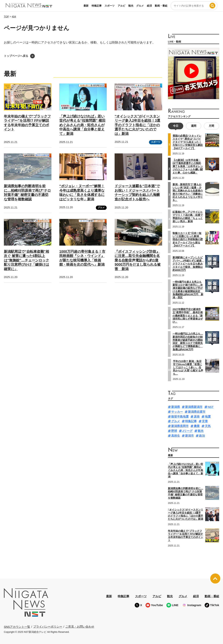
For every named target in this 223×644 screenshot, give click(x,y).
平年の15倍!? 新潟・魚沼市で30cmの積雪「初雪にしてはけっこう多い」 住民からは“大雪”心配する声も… (188, 367)
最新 (86, 6)
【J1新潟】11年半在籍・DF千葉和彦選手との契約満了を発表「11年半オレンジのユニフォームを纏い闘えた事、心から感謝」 (188, 166)
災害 (205, 421)
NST (211, 407)
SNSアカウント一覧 (17, 627)
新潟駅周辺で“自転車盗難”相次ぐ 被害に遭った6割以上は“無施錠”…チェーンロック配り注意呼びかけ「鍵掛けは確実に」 (26, 260)
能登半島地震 (180, 416)
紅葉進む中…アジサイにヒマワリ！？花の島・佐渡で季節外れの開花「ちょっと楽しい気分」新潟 (188, 217)
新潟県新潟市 (194, 407)
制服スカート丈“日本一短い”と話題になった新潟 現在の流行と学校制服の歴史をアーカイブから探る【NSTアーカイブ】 (188, 239)
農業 (197, 426)
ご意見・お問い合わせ (80, 627)
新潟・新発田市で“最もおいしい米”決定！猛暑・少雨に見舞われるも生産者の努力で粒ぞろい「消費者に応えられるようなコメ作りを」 (188, 192)
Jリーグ (187, 431)
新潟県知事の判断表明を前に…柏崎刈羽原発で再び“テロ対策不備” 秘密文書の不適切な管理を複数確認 (186, 493)
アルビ (121, 6)
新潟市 (189, 436)
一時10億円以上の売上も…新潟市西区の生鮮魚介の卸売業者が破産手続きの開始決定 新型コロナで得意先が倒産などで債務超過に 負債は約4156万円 (188, 341)
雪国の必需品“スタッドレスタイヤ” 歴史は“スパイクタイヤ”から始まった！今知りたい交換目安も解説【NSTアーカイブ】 (188, 142)
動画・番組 (161, 6)
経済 (149, 6)
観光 (131, 6)
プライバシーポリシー (48, 627)
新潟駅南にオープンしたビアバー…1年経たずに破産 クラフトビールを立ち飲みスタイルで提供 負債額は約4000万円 (188, 264)
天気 (208, 426)
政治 (202, 436)
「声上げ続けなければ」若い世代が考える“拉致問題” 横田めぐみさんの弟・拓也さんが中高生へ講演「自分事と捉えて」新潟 (82, 125)
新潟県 (176, 407)
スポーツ (110, 6)
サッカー (177, 412)
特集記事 (97, 6)
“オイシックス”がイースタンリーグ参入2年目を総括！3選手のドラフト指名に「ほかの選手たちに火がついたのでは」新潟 (137, 125)
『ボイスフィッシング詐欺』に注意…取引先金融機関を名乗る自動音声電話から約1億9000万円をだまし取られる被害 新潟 (138, 260)
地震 (208, 416)
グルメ (140, 6)
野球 (174, 431)
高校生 (176, 436)
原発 (197, 416)
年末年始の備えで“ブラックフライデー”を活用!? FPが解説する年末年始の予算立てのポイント (186, 535)
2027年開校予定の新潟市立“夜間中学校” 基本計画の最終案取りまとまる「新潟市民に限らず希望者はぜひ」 (188, 316)
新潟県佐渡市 (197, 412)
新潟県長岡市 (180, 426)
